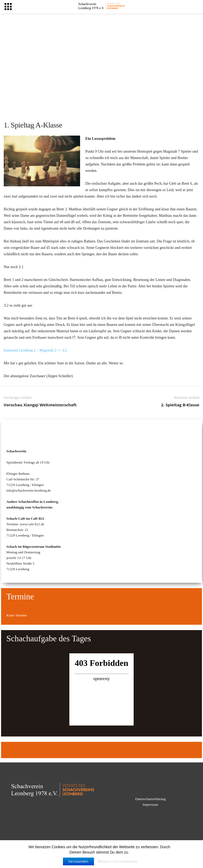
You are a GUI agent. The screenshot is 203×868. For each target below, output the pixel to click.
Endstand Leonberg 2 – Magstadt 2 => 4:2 (35, 350)
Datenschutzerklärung (151, 799)
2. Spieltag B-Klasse (180, 405)
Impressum (151, 805)
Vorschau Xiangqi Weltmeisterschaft (40, 405)
